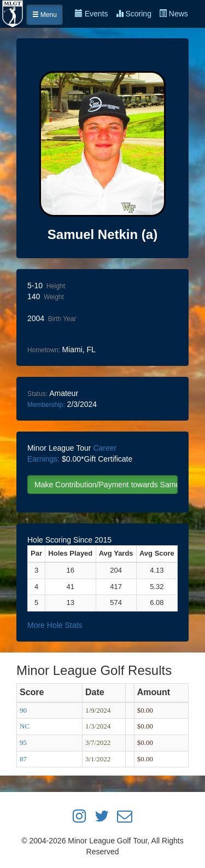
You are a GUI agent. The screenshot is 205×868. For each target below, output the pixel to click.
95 (23, 742)
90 (23, 710)
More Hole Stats (55, 625)
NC (25, 726)
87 (23, 759)
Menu (45, 15)
